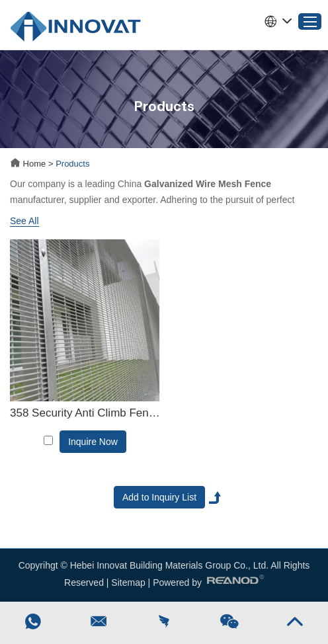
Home (29, 164)
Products (72, 164)
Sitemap (128, 583)
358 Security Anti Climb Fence (85, 413)
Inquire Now (93, 442)
